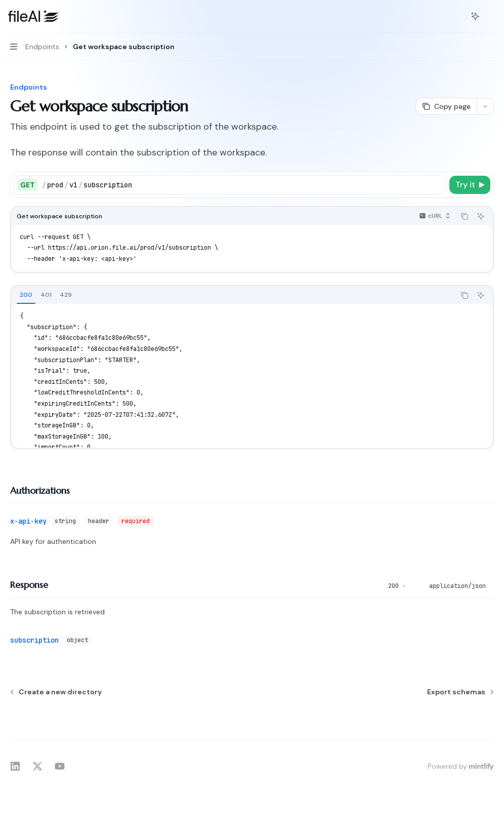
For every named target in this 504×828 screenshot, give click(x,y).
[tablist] (233, 295)
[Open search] (456, 16)
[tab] (26, 295)
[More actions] (491, 16)
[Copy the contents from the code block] (465, 216)
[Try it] (470, 185)
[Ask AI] (481, 216)
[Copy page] (446, 106)
